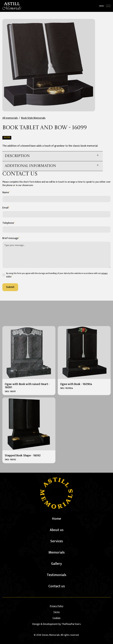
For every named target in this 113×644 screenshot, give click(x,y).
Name (6, 193)
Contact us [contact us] (57, 586)
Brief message (11, 238)
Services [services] (57, 541)
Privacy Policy (56, 606)
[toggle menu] (105, 4)
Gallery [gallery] (56, 564)
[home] (12, 4)
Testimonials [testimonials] (56, 575)
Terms (56, 612)
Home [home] (56, 519)
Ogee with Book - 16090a (76, 384)
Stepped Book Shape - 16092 (23, 455)
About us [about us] (57, 530)
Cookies (56, 618)
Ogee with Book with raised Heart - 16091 (27, 386)
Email (6, 208)
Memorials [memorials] (57, 552)
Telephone (9, 223)
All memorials (10, 118)
